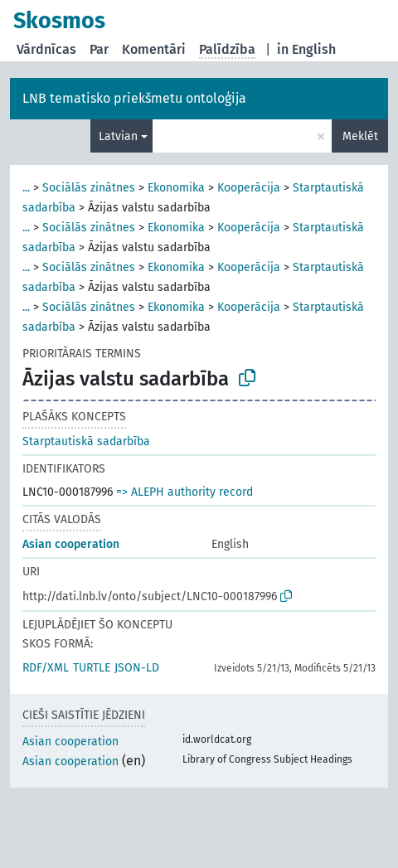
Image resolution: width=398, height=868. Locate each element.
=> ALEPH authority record (184, 492)
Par (99, 49)
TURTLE (92, 668)
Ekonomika (176, 188)
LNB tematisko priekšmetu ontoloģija (134, 98)
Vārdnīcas (46, 49)
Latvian (118, 136)
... (26, 188)
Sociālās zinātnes (89, 188)
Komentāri (154, 49)
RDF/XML (46, 668)
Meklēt (360, 136)
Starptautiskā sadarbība (86, 441)
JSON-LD (137, 668)
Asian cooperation (71, 544)
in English (306, 49)
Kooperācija (249, 188)
